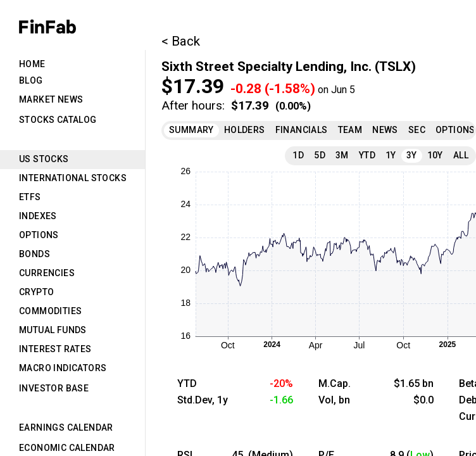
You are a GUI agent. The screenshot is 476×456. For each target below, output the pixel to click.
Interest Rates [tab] (55, 349)
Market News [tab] (51, 99)
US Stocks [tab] (44, 159)
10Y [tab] (435, 155)
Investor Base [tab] (54, 388)
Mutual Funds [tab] (53, 330)
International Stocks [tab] (73, 178)
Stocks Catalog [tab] (58, 120)
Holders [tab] (245, 130)
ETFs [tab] (30, 197)
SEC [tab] (417, 130)
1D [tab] (298, 155)
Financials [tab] (302, 130)
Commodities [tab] (50, 311)
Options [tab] (39, 235)
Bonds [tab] (34, 254)
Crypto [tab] (36, 292)
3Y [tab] (412, 155)
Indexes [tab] (38, 216)
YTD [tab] (367, 155)
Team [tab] (350, 130)
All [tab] (461, 155)
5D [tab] (320, 155)
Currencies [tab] (47, 273)
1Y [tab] (391, 155)
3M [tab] (342, 155)
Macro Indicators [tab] (63, 368)
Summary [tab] (191, 130)
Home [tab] (32, 64)
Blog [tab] (31, 80)
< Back (181, 41)
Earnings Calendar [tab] (66, 427)
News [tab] (385, 130)
